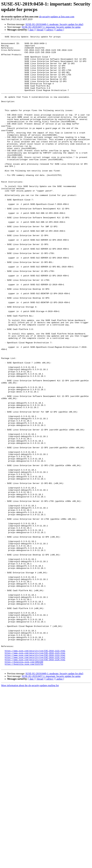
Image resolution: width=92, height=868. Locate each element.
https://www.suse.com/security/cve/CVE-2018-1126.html (35, 785)
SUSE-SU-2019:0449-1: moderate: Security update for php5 (54, 24)
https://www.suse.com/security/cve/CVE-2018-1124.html (35, 779)
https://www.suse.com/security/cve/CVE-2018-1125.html (35, 782)
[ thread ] (40, 30)
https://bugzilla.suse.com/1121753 (24, 790)
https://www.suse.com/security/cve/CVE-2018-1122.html (35, 774)
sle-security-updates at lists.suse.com (57, 17)
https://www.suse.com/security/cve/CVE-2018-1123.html (35, 777)
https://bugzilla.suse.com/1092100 (24, 787)
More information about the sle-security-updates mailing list (30, 812)
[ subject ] (50, 30)
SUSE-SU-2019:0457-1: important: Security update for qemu (51, 27)
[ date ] (32, 30)
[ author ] (60, 30)
